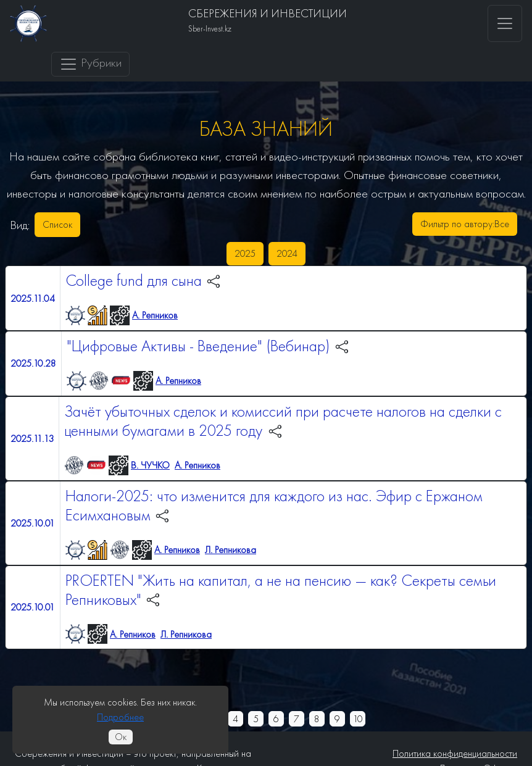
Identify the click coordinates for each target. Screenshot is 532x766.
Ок (121, 737)
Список (57, 224)
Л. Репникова (231, 550)
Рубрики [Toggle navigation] (90, 64)
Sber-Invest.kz (210, 29)
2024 (287, 253)
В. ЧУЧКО (150, 465)
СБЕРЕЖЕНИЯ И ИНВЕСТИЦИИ (268, 13)
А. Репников (155, 315)
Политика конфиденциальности (455, 753)
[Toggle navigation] (505, 23)
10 (358, 719)
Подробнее (120, 717)
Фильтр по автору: (465, 224)
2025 (245, 253)
